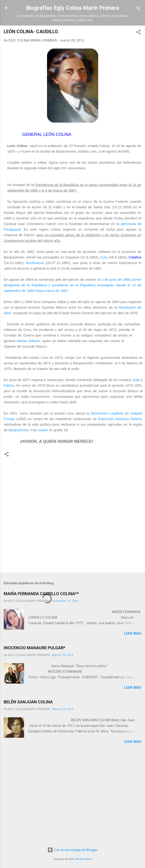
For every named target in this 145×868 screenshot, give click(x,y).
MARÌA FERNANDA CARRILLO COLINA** (41, 594)
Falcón (9, 385)
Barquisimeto (19, 430)
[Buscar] (139, 9)
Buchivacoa (35, 263)
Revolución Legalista (107, 413)
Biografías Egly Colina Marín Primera (72, 8)
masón (43, 430)
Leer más (133, 633)
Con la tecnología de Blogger (73, 850)
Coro (104, 257)
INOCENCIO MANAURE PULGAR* (35, 648)
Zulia (136, 380)
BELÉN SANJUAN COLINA (28, 702)
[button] (139, 33)
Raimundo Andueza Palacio (120, 419)
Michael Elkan (84, 859)
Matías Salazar (28, 341)
